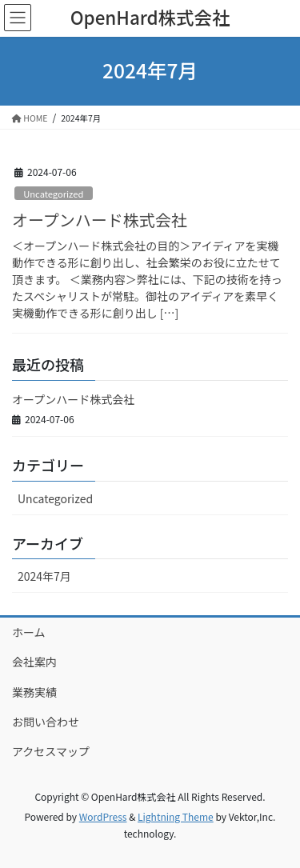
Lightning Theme (176, 816)
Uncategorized (53, 194)
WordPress (103, 816)
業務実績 (34, 692)
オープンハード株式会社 (100, 220)
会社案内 (34, 662)
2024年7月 (44, 576)
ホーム (29, 632)
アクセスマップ (51, 751)
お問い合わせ (46, 722)
